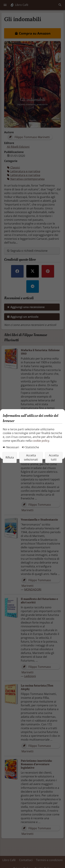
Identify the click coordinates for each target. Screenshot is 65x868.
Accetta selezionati (31, 457)
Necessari (11, 447)
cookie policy (41, 441)
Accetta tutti (54, 457)
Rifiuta (10, 457)
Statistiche (30, 447)
